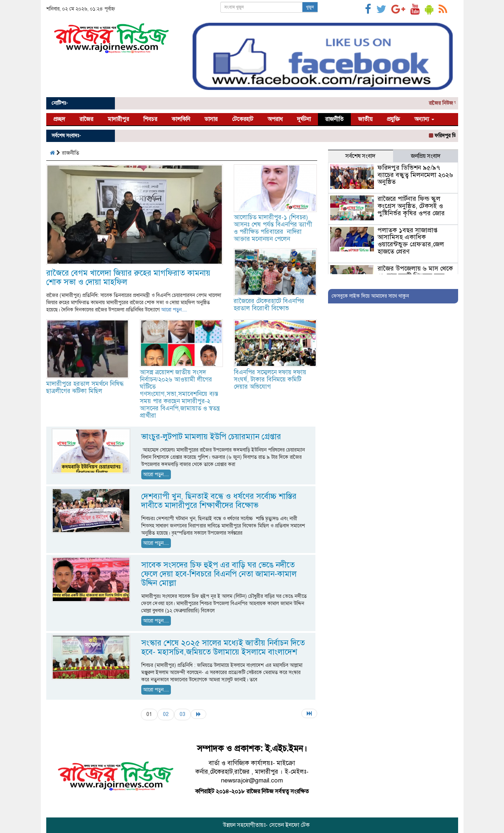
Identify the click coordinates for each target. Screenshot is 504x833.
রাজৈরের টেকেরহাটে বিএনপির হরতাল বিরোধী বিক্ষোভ (269, 305)
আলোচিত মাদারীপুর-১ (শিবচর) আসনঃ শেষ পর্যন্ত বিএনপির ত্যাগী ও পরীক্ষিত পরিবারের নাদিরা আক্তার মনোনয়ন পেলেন (273, 228)
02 (166, 714)
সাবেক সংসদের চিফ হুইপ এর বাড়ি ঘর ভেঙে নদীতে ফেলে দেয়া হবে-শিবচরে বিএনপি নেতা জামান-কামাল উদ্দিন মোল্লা (219, 574)
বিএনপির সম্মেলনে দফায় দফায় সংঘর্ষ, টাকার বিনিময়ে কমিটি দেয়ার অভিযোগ (270, 379)
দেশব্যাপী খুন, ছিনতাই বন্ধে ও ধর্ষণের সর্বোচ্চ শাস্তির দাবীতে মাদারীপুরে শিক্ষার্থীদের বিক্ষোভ (219, 501)
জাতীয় (365, 119)
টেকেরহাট (243, 119)
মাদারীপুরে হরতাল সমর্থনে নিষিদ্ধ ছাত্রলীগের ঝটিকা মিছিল (85, 387)
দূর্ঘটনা (304, 119)
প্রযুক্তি (393, 119)
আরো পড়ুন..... (174, 310)
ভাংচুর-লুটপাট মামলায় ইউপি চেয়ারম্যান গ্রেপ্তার (211, 437)
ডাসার (211, 119)
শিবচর (150, 119)
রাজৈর (86, 119)
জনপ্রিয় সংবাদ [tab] (426, 156)
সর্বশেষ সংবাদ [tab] (360, 156)
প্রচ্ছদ (59, 119)
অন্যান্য (424, 119)
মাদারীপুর (118, 119)
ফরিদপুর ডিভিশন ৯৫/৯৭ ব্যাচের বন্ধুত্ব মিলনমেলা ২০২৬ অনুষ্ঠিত (415, 175)
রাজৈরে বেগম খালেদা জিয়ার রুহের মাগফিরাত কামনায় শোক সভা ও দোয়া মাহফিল (128, 277)
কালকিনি (181, 119)
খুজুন (310, 7)
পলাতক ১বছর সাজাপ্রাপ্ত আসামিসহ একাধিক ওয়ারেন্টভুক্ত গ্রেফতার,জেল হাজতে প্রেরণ (411, 241)
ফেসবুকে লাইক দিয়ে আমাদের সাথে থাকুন (370, 296)
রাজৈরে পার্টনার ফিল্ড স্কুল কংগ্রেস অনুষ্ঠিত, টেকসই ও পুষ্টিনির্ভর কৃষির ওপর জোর (411, 206)
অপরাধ (275, 119)
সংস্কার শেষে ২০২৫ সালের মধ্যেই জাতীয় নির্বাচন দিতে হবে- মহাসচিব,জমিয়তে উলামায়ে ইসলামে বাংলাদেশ (223, 647)
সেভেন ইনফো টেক (289, 825)
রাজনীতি (334, 119)
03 (182, 714)
